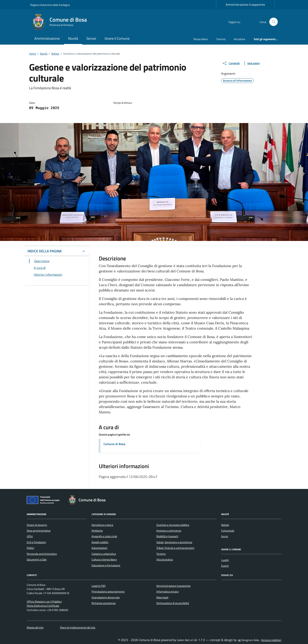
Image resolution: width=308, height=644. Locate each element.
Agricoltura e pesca (102, 525)
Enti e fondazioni (36, 542)
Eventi (225, 566)
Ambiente (97, 531)
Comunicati (228, 531)
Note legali (162, 597)
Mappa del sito (35, 627)
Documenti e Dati (37, 559)
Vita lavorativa (165, 559)
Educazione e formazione (106, 565)
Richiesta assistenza (104, 603)
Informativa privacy (168, 592)
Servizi (91, 38)
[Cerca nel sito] (274, 22)
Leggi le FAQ (99, 586)
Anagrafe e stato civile (104, 536)
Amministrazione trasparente (245, 5)
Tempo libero (201, 39)
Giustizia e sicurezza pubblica (173, 525)
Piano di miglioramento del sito (78, 627)
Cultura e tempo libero (104, 559)
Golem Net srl (185, 640)
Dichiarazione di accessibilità (173, 603)
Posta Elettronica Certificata (43, 606)
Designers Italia (248, 640)
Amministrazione (47, 38)
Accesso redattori (271, 640)
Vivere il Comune (117, 38)
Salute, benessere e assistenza (174, 542)
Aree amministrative (39, 531)
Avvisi (225, 536)
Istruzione (239, 39)
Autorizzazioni (99, 548)
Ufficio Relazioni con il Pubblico (44, 602)
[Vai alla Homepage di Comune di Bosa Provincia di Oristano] (61, 22)
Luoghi (225, 560)
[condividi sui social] (231, 63)
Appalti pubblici (100, 542)
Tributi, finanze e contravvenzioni (175, 548)
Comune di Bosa (114, 444)
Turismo (221, 39)
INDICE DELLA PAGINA (45, 251)
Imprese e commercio (169, 531)
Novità (73, 38)
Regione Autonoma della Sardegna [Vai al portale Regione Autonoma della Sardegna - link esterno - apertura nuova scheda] (50, 5)
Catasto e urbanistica (104, 554)
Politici (30, 548)
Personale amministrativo (42, 554)
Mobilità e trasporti (167, 536)
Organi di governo (37, 525)
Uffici (30, 536)
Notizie (225, 525)
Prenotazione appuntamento (108, 592)
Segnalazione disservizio (106, 597)
